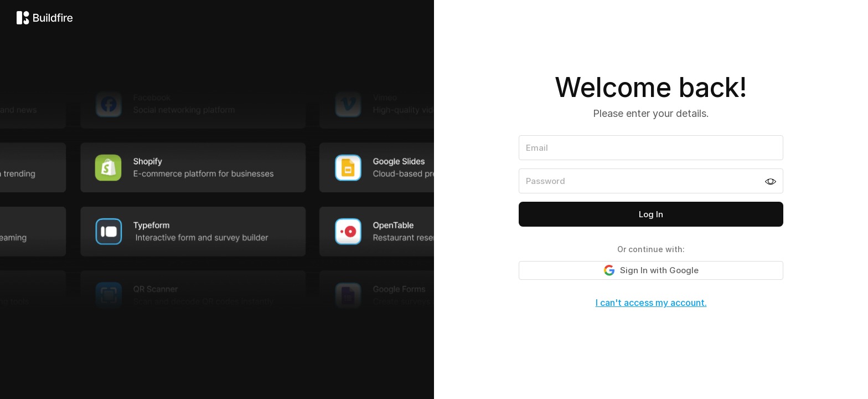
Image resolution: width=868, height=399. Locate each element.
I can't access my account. (651, 303)
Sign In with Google (651, 270)
